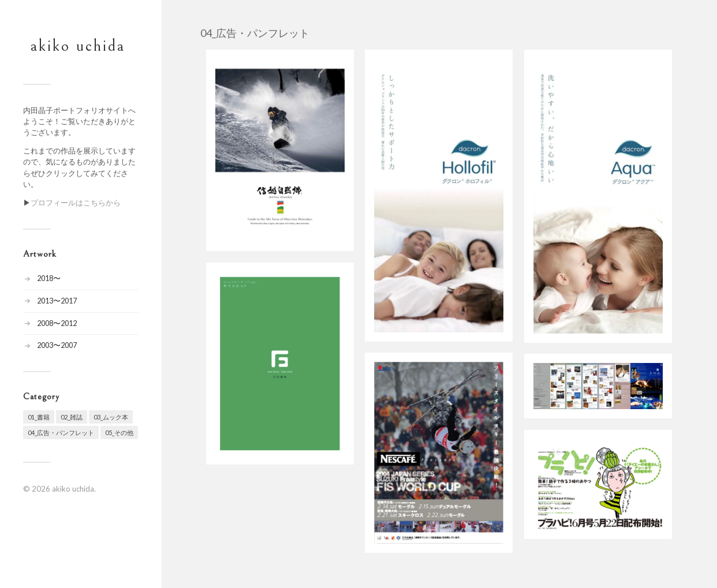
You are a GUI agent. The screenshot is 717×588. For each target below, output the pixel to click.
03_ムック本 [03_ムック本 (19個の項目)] (111, 417)
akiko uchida (78, 46)
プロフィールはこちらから (76, 203)
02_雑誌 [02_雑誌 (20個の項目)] (72, 417)
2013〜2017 (57, 301)
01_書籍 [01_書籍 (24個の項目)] (39, 417)
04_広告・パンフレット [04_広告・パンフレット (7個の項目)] (61, 432)
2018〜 (49, 278)
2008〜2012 (57, 323)
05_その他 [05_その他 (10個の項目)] (119, 432)
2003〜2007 (57, 345)
